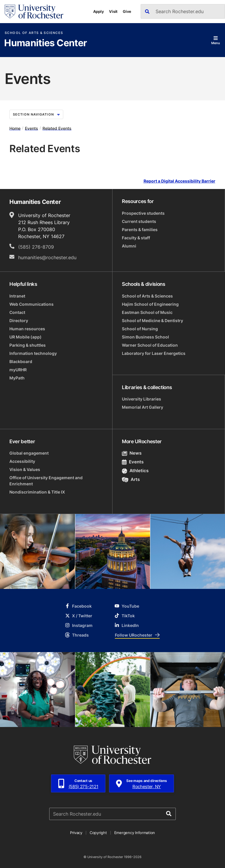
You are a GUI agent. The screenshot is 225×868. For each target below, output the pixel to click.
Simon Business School (145, 337)
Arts (131, 479)
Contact (17, 312)
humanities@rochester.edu (47, 257)
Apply (99, 11)
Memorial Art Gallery (143, 407)
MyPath (17, 378)
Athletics (135, 471)
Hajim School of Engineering (150, 304)
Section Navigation (36, 114)
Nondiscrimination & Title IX (37, 492)
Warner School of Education (150, 345)
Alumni (129, 246)
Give (127, 11)
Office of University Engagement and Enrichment (46, 481)
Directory (19, 320)
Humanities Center (45, 43)
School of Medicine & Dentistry (152, 320)
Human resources (27, 329)
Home (15, 128)
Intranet (17, 296)
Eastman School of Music (147, 312)
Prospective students (143, 213)
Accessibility (22, 461)
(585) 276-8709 (36, 247)
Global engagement (29, 453)
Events (31, 128)
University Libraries (142, 399)
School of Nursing (140, 329)
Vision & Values (25, 469)
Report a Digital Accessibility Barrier (179, 181)
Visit (113, 11)
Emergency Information (135, 833)
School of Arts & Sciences (34, 33)
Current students (139, 221)
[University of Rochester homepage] (34, 12)
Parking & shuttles (28, 345)
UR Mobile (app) (25, 337)
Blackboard (21, 361)
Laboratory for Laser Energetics (154, 353)
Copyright (98, 833)
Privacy (76, 833)
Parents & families (140, 230)
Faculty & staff (136, 238)
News (132, 453)
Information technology (33, 353)
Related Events (57, 128)
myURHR (18, 370)
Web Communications (31, 304)
